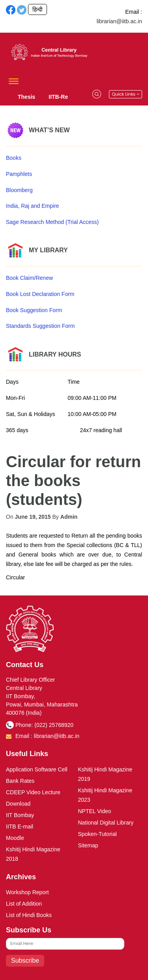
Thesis (26, 97)
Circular (15, 577)
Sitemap (88, 845)
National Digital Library (106, 823)
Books (14, 158)
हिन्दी (37, 9)
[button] (12, 81)
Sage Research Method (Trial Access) (52, 222)
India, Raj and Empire (33, 206)
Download (18, 804)
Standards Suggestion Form (40, 326)
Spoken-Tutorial (97, 834)
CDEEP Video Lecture (33, 792)
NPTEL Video (95, 811)
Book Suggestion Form (34, 310)
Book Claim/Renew (29, 278)
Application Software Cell (37, 769)
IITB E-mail (20, 827)
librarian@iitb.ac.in (119, 21)
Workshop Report (27, 892)
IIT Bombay (20, 815)
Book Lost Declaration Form (40, 294)
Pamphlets (19, 174)
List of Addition (24, 904)
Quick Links (126, 94)
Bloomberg (19, 190)
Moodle (15, 838)
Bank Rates (20, 781)
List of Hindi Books (29, 915)
